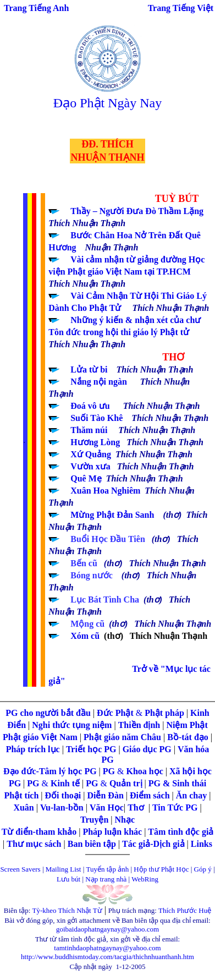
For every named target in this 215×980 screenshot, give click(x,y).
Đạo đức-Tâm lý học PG (51, 771)
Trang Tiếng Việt (181, 8)
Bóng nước (92, 575)
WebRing (145, 879)
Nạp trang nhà (106, 879)
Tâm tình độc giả (181, 832)
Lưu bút (68, 879)
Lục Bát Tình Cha (105, 600)
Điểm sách (150, 795)
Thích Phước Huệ (185, 910)
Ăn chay (191, 795)
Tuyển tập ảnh (108, 869)
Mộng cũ (87, 624)
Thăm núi (89, 430)
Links (202, 844)
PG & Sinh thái (177, 783)
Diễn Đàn (105, 795)
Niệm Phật (187, 725)
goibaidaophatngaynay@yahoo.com (107, 929)
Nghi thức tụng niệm (72, 725)
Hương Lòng (95, 442)
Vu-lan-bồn (63, 807)
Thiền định (139, 725)
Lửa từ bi (89, 369)
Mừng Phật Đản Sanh (112, 515)
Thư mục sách (34, 844)
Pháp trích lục (33, 749)
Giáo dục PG (147, 749)
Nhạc (125, 820)
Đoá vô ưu (90, 406)
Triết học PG (92, 749)
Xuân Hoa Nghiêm (105, 491)
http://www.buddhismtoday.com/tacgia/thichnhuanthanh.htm (107, 957)
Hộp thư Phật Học (161, 869)
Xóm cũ (85, 636)
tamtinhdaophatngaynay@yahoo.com (107, 948)
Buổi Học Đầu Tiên (111, 539)
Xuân (24, 807)
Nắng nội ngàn (99, 382)
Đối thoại (64, 795)
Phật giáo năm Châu (122, 737)
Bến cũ (85, 563)
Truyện (95, 820)
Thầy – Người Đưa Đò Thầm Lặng (137, 211)
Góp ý (203, 869)
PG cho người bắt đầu (48, 713)
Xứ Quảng (91, 454)
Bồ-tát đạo (188, 737)
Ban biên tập (92, 844)
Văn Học (107, 807)
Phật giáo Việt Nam (40, 737)
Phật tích (23, 795)
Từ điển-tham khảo (39, 832)
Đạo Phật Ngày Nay (107, 103)
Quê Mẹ (86, 478)
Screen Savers (20, 869)
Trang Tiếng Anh (36, 8)
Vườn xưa (90, 466)
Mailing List (64, 869)
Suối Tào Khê (97, 418)
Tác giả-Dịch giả (155, 844)
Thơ (137, 807)
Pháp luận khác (113, 832)
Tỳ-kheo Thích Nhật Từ (67, 910)
